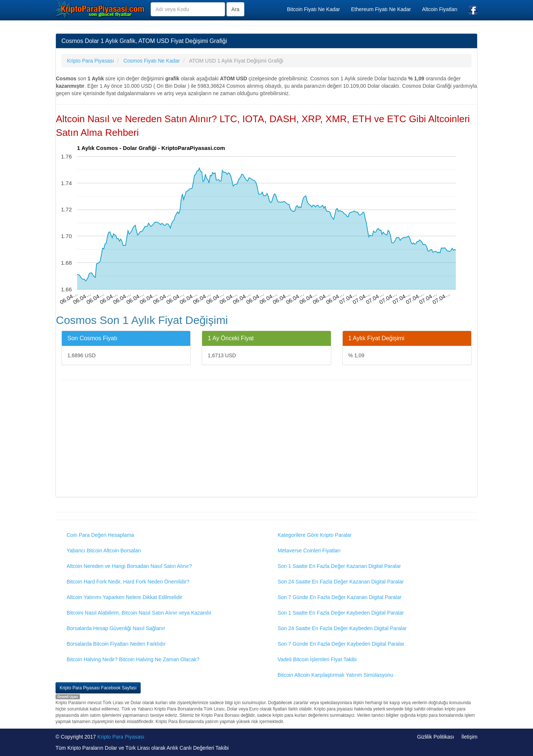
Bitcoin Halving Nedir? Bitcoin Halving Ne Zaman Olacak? (133, 659)
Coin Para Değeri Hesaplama (100, 535)
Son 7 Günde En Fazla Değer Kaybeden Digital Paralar (341, 644)
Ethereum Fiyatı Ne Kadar (381, 9)
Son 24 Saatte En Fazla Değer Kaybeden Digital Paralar (342, 628)
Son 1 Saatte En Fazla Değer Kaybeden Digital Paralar (341, 613)
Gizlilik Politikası (436, 737)
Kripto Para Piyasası (121, 737)
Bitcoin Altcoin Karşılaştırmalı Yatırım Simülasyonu (335, 675)
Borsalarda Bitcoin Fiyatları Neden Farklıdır (116, 644)
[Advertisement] (266, 439)
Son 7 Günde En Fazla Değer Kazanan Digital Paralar (340, 597)
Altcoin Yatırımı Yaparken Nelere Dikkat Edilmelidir (125, 597)
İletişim (469, 737)
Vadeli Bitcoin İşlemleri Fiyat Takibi (317, 659)
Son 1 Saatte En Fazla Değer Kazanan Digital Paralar (339, 566)
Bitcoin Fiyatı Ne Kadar (313, 9)
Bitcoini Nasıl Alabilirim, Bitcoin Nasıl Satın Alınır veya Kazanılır (139, 613)
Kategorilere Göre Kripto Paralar (315, 535)
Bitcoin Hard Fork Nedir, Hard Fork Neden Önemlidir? (128, 582)
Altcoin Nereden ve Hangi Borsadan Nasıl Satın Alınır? (129, 566)
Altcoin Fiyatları (440, 9)
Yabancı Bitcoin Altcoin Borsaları (104, 551)
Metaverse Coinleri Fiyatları (309, 551)
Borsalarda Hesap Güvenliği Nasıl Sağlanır (116, 628)
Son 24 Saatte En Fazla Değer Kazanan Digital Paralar (341, 582)
